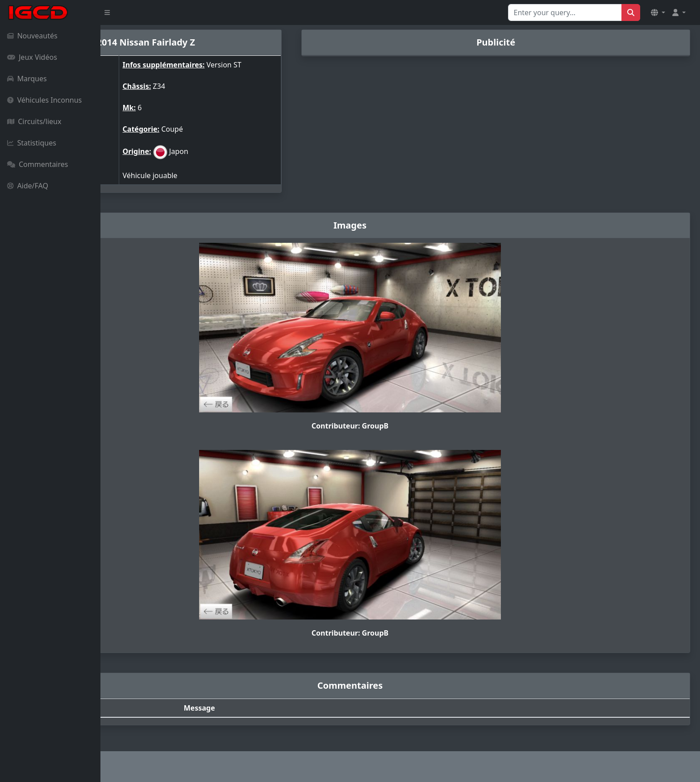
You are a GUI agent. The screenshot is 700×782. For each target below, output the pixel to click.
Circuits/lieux (34, 121)
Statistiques (32, 143)
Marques (27, 79)
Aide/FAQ (28, 186)
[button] (658, 12)
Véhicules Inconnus (44, 100)
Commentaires (37, 164)
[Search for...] (565, 12)
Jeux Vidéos (32, 57)
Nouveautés (32, 36)
